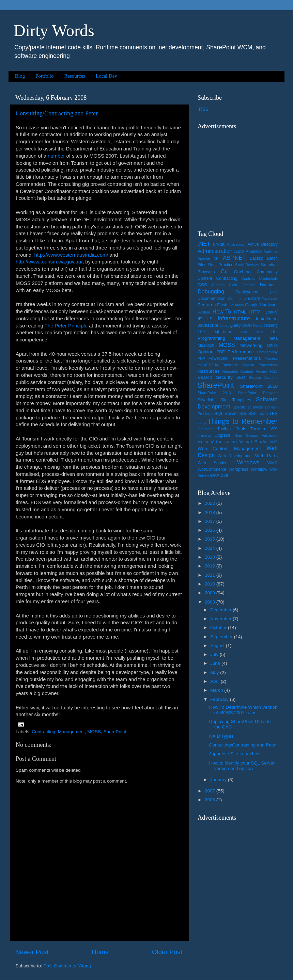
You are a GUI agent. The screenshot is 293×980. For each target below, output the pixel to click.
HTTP (255, 312)
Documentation (212, 299)
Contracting (43, 732)
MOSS (94, 732)
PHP (201, 358)
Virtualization (224, 442)
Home (100, 952)
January (219, 780)
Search (205, 377)
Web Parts (266, 456)
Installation (267, 319)
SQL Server (226, 413)
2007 (211, 791)
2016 (211, 530)
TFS (274, 413)
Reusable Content (238, 371)
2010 (211, 584)
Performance (241, 352)
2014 (211, 548)
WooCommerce (212, 469)
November (221, 619)
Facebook (270, 299)
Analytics (254, 252)
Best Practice (221, 265)
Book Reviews (248, 265)
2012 (211, 566)
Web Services (213, 463)
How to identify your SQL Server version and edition (242, 766)
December (221, 610)
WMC (273, 463)
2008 (211, 602)
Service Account (263, 377)
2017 (211, 521)
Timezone (206, 429)
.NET (204, 244)
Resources (75, 76)
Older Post (167, 952)
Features (207, 305)
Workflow (259, 469)
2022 (211, 503)
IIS (210, 319)
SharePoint (115, 732)
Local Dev (106, 76)
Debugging (211, 291)
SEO (241, 377)
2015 (211, 539)
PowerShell (219, 358)
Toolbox (225, 429)
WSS (215, 476)
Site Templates (236, 400)
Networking (251, 345)
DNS (274, 292)
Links (243, 332)
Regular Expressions (260, 365)
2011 (211, 575)
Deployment (247, 292)
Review (261, 371)
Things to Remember (243, 421)
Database (269, 285)
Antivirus (271, 252)
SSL (243, 414)
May (215, 672)
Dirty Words (54, 30)
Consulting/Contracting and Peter (57, 113)
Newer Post (32, 952)
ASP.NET (234, 258)
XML (225, 476)
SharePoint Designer (258, 393)
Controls (248, 278)
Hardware (269, 305)
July (215, 654)
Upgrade (223, 435)
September (222, 637)
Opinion (206, 352)
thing (202, 422)
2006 (211, 800)
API (217, 258)
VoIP (274, 442)
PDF (220, 352)
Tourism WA (264, 429)
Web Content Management (229, 448)
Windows (248, 462)
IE (200, 319)
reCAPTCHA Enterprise (218, 365)
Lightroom (222, 332)
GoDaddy (236, 305)
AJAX (239, 252)
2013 (211, 557)
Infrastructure (234, 318)
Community (267, 272)
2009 (211, 593)
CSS (202, 285)
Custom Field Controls (234, 285)
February (220, 699)
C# (224, 271)
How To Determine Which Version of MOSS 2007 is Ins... (243, 710)
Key (256, 325)
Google (252, 305)
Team (263, 414)
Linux (259, 332)
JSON (247, 325)
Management (71, 732)
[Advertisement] (240, 176)
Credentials (268, 278)
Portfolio (44, 76)
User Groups (246, 435)
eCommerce (237, 299)
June (216, 663)
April (215, 681)
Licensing (269, 325)
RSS (204, 109)
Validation (270, 435)
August (218, 646)
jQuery (235, 325)
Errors (254, 298)
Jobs (224, 325)
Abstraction (236, 244)
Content (205, 278)
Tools (241, 429)
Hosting (204, 312)
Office (273, 346)
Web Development (235, 456)
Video (203, 442)
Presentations (247, 358)
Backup (257, 258)
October (219, 628)
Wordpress (238, 469)
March (217, 690)
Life (201, 332)
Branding (269, 265)
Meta (273, 338)
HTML (240, 312)
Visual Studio (253, 442)
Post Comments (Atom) (67, 966)
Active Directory (263, 244)
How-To (222, 311)
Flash (222, 305)
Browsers (206, 272)
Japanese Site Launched (235, 754)
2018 (211, 512)
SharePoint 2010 (259, 386)
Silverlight (207, 400)
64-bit (219, 244)
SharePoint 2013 (214, 393)
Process (271, 358)
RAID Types (221, 736)
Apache (204, 258)
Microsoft (206, 346)
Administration (215, 251)
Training (204, 435)
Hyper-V (270, 312)
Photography (267, 352)
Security (224, 377)
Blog (20, 76)
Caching (243, 272)
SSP (252, 414)
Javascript (208, 325)
